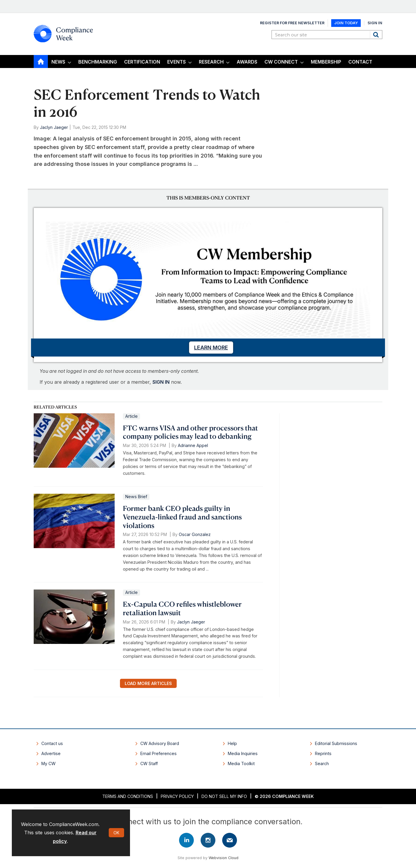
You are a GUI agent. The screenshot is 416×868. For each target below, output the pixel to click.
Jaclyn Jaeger (54, 127)
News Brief (136, 497)
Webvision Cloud (224, 858)
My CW (48, 763)
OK (116, 833)
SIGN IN (161, 382)
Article (131, 416)
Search (377, 35)
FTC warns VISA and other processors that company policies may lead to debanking (190, 432)
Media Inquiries (243, 753)
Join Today (346, 23)
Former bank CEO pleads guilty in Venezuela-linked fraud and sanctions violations (182, 517)
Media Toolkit (241, 763)
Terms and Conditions (128, 796)
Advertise (51, 753)
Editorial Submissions (336, 743)
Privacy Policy (177, 796)
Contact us (52, 743)
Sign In (375, 23)
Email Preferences (159, 753)
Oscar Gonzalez (195, 534)
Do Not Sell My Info (224, 796)
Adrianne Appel (193, 445)
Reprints (323, 753)
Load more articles (148, 683)
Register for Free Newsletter (292, 23)
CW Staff (149, 763)
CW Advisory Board (160, 743)
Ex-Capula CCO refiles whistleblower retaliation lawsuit (182, 608)
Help (232, 743)
